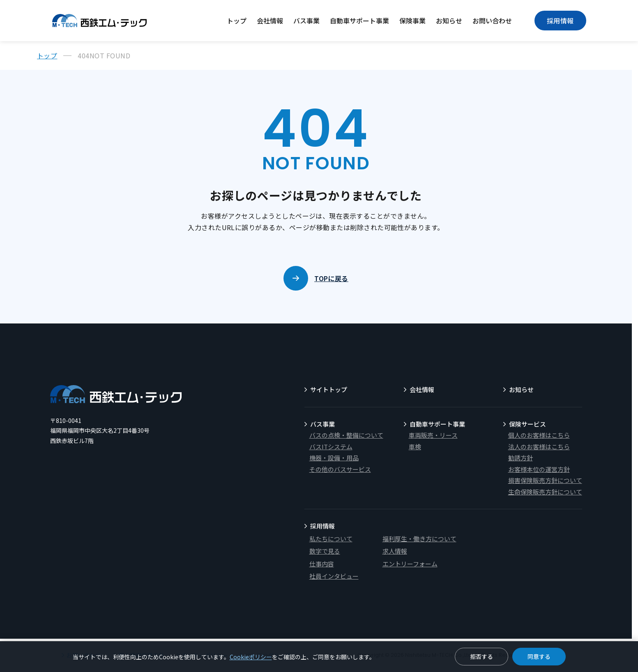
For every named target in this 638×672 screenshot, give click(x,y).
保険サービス (527, 424)
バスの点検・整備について (346, 435)
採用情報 (560, 21)
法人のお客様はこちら (539, 447)
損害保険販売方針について (545, 480)
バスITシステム (331, 447)
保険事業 (412, 21)
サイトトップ (329, 389)
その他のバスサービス (340, 469)
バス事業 (306, 21)
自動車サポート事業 (359, 21)
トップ (237, 21)
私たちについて (331, 539)
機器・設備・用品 (334, 458)
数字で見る (325, 551)
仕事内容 (322, 564)
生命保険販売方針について (545, 492)
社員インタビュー (334, 576)
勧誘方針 (521, 458)
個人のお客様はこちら (539, 435)
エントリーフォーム (410, 564)
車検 (415, 447)
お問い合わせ (492, 21)
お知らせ (449, 21)
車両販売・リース (433, 435)
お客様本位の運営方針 (539, 469)
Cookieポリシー (251, 657)
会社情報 (270, 21)
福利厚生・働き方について (419, 539)
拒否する (481, 656)
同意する (539, 656)
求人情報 (395, 551)
